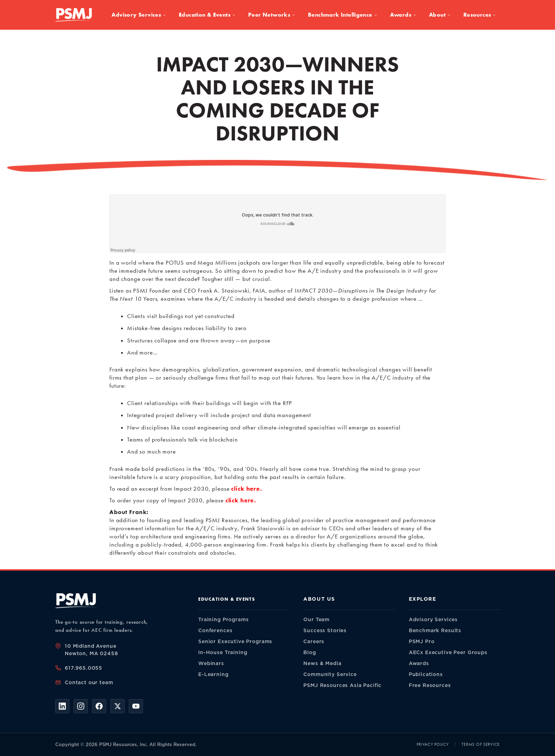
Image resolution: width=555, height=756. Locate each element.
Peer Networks (272, 15)
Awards (403, 15)
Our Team (316, 620)
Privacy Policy (433, 744)
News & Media (322, 663)
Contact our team (89, 682)
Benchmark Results (435, 631)
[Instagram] (81, 706)
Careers (314, 642)
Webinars (211, 663)
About (440, 15)
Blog (310, 653)
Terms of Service (481, 744)
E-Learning (213, 674)
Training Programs (223, 620)
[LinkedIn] (62, 706)
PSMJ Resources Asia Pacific (342, 685)
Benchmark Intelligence (343, 15)
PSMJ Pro (422, 642)
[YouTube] (136, 706)
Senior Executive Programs (235, 642)
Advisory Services (139, 15)
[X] (118, 706)
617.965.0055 (84, 668)
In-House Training (223, 653)
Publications (426, 674)
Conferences (215, 631)
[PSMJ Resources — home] (75, 15)
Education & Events (207, 15)
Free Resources (430, 685)
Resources (480, 15)
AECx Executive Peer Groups (448, 653)
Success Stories (325, 631)
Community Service (330, 674)
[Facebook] (99, 706)
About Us (319, 599)
